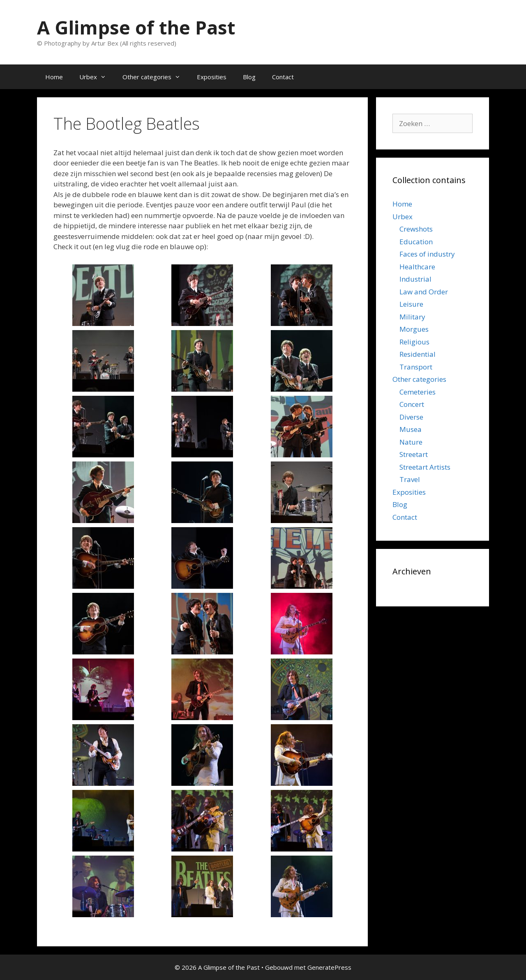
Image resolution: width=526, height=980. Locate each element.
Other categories (156, 77)
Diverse (411, 417)
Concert (412, 404)
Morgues (414, 329)
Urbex (97, 77)
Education (416, 242)
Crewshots (416, 229)
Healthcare (417, 267)
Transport (416, 367)
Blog (249, 77)
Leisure (411, 304)
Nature (411, 442)
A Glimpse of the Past (136, 27)
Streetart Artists (425, 467)
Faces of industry (427, 254)
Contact (283, 77)
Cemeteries (418, 392)
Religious (414, 342)
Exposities (212, 77)
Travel (410, 479)
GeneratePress (329, 967)
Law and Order (424, 292)
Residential (418, 354)
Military (412, 317)
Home (54, 77)
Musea (411, 429)
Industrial (415, 279)
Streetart (414, 454)
